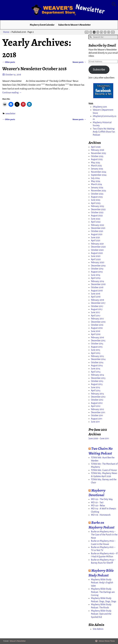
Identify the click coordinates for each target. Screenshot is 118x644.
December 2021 (98, 228)
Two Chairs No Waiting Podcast (101, 451)
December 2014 (98, 359)
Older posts (9, 62)
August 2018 (97, 291)
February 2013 (97, 394)
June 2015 (95, 350)
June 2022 (96, 219)
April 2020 (96, 259)
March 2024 (96, 184)
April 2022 (96, 222)
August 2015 (97, 347)
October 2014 (97, 362)
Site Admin (98, 629)
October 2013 (97, 381)
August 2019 (97, 272)
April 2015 (96, 353)
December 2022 (98, 209)
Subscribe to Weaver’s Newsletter (75, 25)
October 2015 (97, 344)
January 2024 (97, 188)
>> (113, 32)
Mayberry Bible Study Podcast (101, 573)
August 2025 (97, 159)
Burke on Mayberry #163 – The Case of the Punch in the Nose (104, 535)
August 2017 (97, 309)
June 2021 (95, 237)
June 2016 (96, 331)
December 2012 (98, 397)
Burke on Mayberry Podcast (101, 525)
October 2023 (97, 194)
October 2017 (97, 306)
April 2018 (96, 297)
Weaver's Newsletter (18, 641)
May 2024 (96, 181)
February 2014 (97, 375)
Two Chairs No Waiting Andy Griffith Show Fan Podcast (104, 132)
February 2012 (97, 409)
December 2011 (98, 412)
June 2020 (96, 256)
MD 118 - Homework (101, 515)
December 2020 (98, 247)
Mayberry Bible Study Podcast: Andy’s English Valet (102, 583)
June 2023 (96, 200)
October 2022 (97, 212)
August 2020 (97, 253)
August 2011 (97, 419)
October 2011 (97, 415)
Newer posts (79, 62)
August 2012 (97, 403)
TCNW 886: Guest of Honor (104, 470)
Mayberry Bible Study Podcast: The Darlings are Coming (103, 592)
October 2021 (97, 231)
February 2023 (97, 206)
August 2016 (97, 328)
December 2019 (98, 266)
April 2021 (96, 241)
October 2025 (97, 156)
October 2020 (97, 250)
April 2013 (96, 390)
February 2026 (98, 150)
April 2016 (96, 334)
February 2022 (97, 225)
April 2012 (96, 406)
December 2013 (98, 378)
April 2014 (96, 372)
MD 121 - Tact (97, 502)
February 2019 (97, 281)
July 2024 (95, 178)
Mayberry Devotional (97, 493)
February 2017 (97, 319)
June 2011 (95, 422)
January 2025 (97, 169)
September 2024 (99, 175)
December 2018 (98, 284)
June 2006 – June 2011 (99, 438)
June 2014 (96, 369)
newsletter (10, 114)
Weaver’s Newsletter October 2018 (34, 69)
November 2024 (99, 172)
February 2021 (97, 244)
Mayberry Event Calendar (42, 25)
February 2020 (98, 262)
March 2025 (96, 166)
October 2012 (97, 400)
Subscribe (99, 70)
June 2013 (95, 387)
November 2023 (98, 191)
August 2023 (97, 197)
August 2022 (97, 216)
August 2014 (97, 366)
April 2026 (96, 147)
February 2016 (97, 337)
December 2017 (98, 303)
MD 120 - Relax (98, 506)
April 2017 (96, 316)
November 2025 (98, 153)
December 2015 (98, 341)
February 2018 (97, 300)
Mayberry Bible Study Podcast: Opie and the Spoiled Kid (101, 614)
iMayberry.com (100, 107)
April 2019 (96, 278)
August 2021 (97, 234)
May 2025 (95, 163)
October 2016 (97, 325)
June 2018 (96, 294)
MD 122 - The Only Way (102, 499)
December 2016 (98, 322)
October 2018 (97, 287)
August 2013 (97, 384)
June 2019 (96, 275)
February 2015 (97, 356)
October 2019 (97, 269)
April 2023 (96, 203)
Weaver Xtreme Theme (107, 641)
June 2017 (95, 312)
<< (87, 32)
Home (6, 32)
